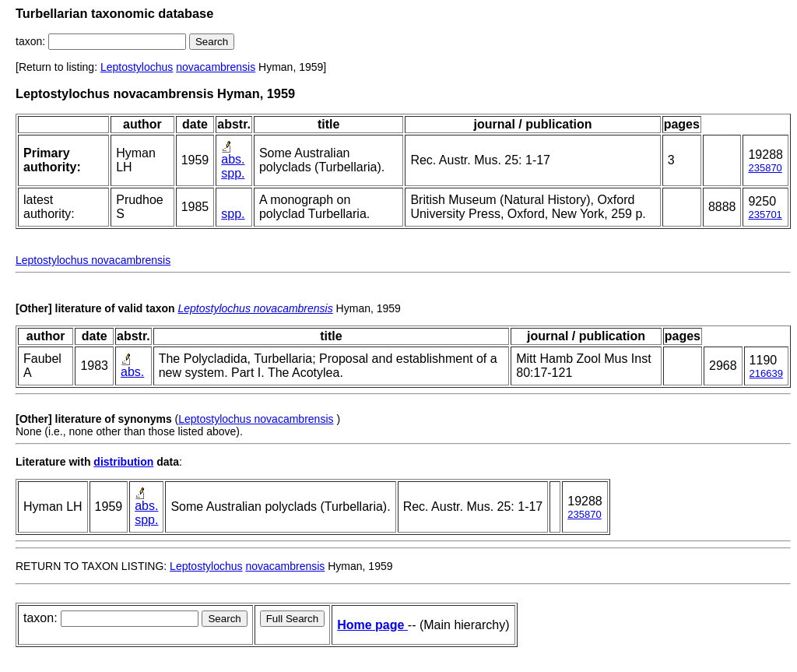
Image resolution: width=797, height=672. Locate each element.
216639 (766, 373)
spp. (233, 173)
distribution (123, 462)
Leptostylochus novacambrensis (93, 260)
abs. (233, 159)
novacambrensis (216, 67)
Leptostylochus (137, 67)
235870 (765, 168)
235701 (765, 215)
